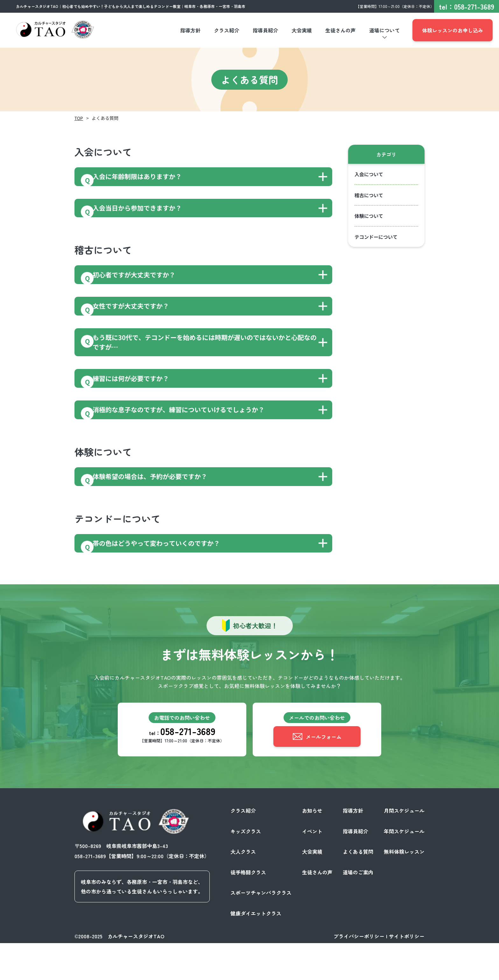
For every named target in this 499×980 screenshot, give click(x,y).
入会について (369, 174)
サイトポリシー (407, 973)
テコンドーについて (376, 237)
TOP (79, 118)
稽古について (369, 195)
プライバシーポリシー (359, 973)
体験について (369, 216)
